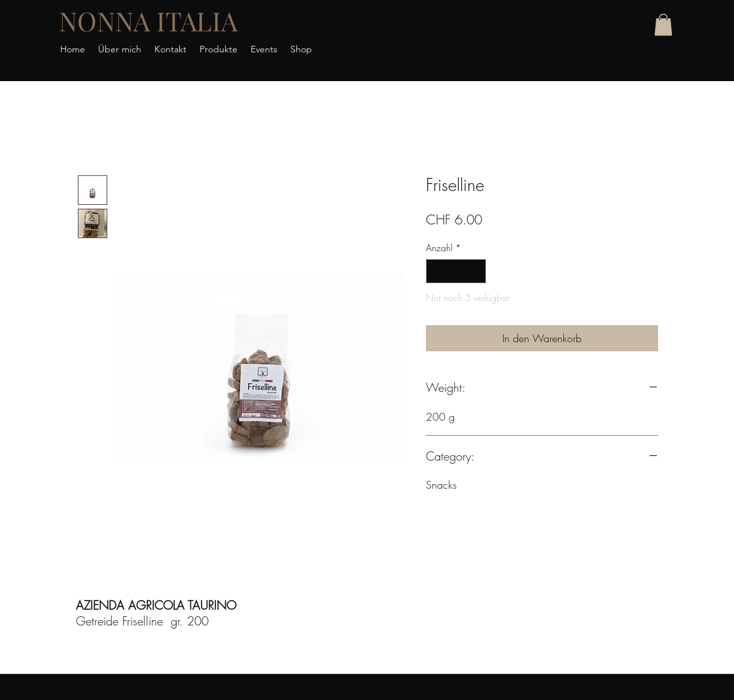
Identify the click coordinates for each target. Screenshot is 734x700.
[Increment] (476, 271)
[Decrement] (436, 271)
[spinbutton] (456, 271)
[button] (663, 25)
